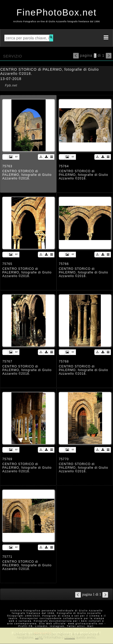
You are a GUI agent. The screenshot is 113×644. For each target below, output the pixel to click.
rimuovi (70, 637)
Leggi (39, 637)
